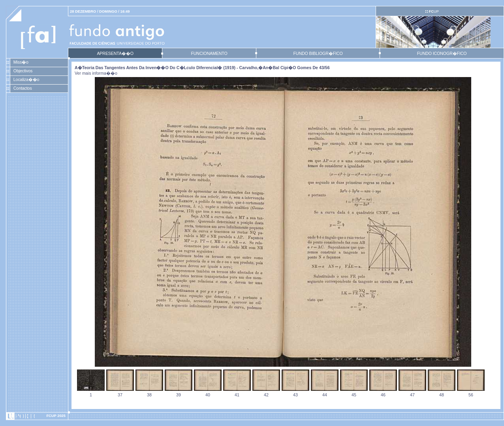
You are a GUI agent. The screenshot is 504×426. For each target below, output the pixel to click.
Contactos (23, 88)
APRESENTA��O (115, 53)
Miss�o (21, 62)
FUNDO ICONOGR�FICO (442, 53)
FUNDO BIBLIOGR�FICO (318, 53)
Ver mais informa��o (96, 73)
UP (433, 11)
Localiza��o (26, 79)
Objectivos (23, 71)
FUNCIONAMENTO (209, 53)
